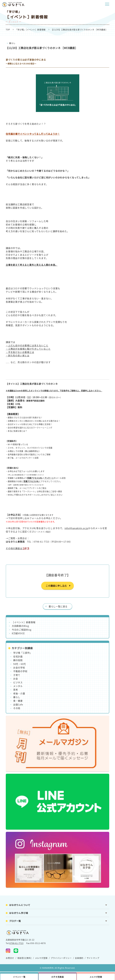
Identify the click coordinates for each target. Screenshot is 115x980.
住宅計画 (18, 656)
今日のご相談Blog (22, 630)
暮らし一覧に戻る (58, 606)
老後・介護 (19, 693)
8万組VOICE (18, 633)
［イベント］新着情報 (24, 622)
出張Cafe (18, 704)
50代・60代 (20, 664)
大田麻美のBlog (20, 626)
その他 (17, 708)
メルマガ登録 (41, 958)
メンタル (18, 686)
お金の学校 (19, 668)
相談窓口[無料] (24, 958)
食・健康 (18, 701)
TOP (8, 30)
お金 (16, 679)
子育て (17, 675)
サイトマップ (93, 958)
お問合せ (10, 958)
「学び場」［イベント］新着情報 (30, 30)
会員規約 (79, 958)
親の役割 (18, 660)
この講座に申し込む (56, 586)
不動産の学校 (20, 671)
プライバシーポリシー (61, 958)
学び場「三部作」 (23, 653)
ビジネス (18, 682)
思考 (16, 690)
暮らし (12, 43)
